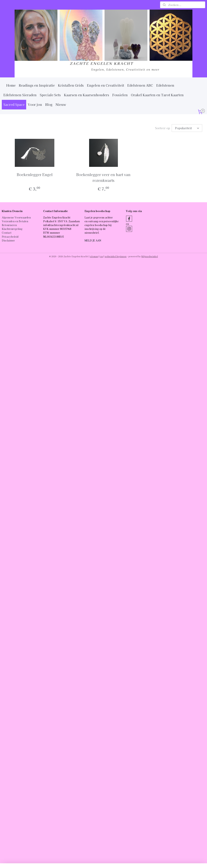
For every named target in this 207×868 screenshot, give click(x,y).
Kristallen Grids (71, 85)
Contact (7, 233)
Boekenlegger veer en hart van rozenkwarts (103, 177)
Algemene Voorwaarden (16, 217)
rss (101, 256)
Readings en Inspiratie (37, 85)
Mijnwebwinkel (150, 256)
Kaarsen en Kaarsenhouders (87, 95)
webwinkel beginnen (116, 256)
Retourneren (9, 225)
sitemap (94, 256)
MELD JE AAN (93, 240)
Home (11, 85)
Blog (49, 104)
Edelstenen (165, 85)
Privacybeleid (10, 237)
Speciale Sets (50, 95)
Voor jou (35, 104)
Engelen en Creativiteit (105, 85)
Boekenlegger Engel (35, 174)
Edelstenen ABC (140, 85)
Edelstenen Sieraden (20, 95)
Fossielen (120, 95)
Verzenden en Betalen (15, 221)
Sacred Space (14, 104)
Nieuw (61, 104)
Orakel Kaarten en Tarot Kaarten (157, 95)
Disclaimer (8, 240)
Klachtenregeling (12, 229)
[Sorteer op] (187, 128)
